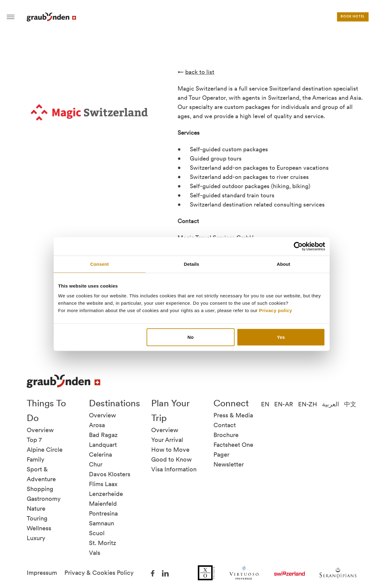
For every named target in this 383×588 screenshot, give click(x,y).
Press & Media (233, 415)
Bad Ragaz (103, 435)
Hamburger (11, 17)
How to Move (170, 450)
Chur (96, 464)
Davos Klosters (110, 474)
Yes (281, 337)
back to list (200, 72)
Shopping (40, 489)
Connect (231, 403)
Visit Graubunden (51, 17)
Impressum (42, 573)
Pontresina (103, 513)
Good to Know (171, 459)
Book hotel (353, 17)
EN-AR (284, 404)
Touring (37, 518)
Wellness (39, 528)
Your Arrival (167, 440)
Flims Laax (103, 484)
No (190, 337)
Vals (95, 553)
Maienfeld (103, 504)
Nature (36, 509)
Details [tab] (192, 264)
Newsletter (229, 464)
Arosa (97, 425)
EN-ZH (308, 404)
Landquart (103, 445)
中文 (350, 404)
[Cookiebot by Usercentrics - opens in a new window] (298, 246)
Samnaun (101, 523)
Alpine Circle (45, 450)
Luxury (36, 538)
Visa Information (174, 469)
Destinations (115, 403)
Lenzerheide (106, 494)
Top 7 (34, 440)
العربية (331, 404)
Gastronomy (44, 499)
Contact (225, 425)
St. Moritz (103, 543)
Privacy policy (276, 310)
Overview (40, 430)
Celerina (100, 455)
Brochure (226, 435)
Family (36, 459)
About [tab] (284, 264)
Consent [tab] (100, 264)
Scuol (97, 533)
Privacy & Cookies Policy (99, 573)
